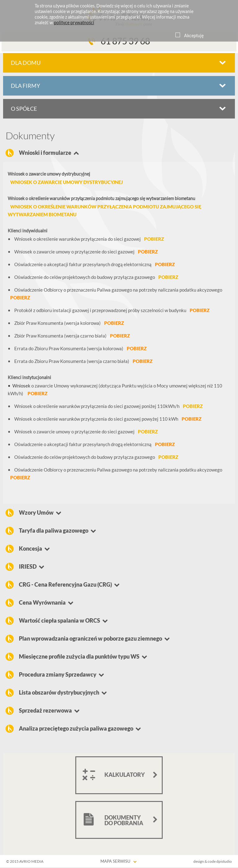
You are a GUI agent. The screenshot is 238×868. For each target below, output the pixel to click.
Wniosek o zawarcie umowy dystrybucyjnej (66, 182)
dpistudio (224, 861)
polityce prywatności (74, 23)
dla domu (26, 63)
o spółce (24, 109)
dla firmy (25, 86)
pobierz (154, 239)
